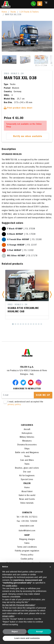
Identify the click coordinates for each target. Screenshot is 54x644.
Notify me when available (28, 137)
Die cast (27, 472)
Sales (27, 543)
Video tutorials (27, 503)
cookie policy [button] (11, 586)
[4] (21, 324)
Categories (27, 425)
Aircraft (27, 430)
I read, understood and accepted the (27, 403)
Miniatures (27, 441)
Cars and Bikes (27, 460)
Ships (27, 449)
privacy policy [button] (8, 616)
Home (4, 12)
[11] (39, 324)
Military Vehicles (27, 437)
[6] (26, 324)
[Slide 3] (41, 60)
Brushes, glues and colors (27, 468)
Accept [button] (39, 632)
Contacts (27, 513)
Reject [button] (15, 632)
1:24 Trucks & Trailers (29, 12)
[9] (34, 324)
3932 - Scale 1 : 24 (17, 305)
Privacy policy (27, 555)
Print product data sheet (18, 108)
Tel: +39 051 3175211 (27, 517)
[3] (18, 324)
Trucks (13, 12)
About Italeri (27, 492)
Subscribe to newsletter (27, 389)
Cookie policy (27, 559)
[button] (3, 294)
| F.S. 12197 (22, 245)
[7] (28, 324)
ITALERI (27, 484)
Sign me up (43, 395)
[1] (13, 324)
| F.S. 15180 (24, 240)
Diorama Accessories (27, 445)
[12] (41, 324)
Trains (27, 464)
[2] (15, 324)
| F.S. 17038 (21, 234)
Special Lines (27, 480)
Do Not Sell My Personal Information (18, 605)
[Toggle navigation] (50, 4)
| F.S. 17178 (22, 256)
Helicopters (27, 433)
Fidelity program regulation (27, 551)
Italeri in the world (27, 496)
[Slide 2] (25, 60)
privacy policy (14, 405)
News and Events (27, 499)
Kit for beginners (27, 476)
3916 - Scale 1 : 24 (14, 74)
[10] (36, 324)
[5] (23, 324)
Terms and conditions (27, 547)
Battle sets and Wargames (27, 453)
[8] (31, 324)
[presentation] (23, 415)
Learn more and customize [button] (27, 638)
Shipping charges (27, 539)
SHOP (27, 535)
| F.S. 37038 (21, 229)
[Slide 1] (9, 60)
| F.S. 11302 (20, 250)
